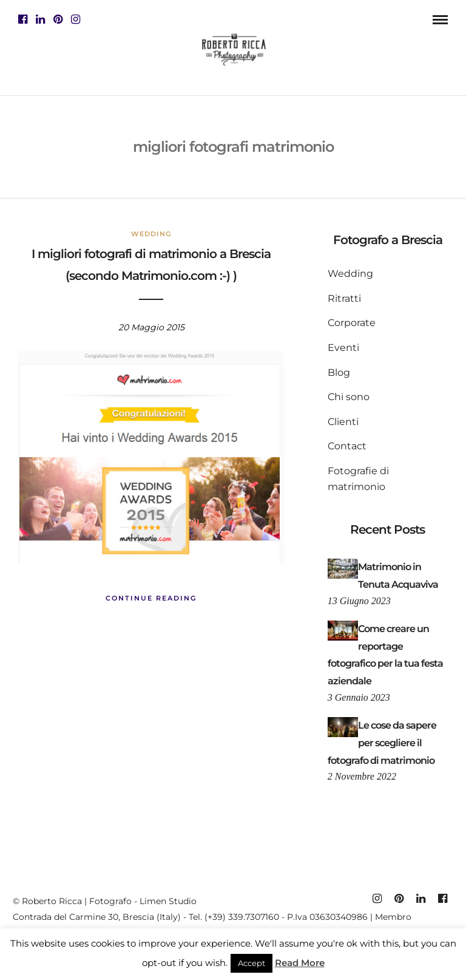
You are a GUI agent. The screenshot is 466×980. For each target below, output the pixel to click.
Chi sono (349, 397)
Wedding (151, 234)
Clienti (343, 422)
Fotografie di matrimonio (358, 479)
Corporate (352, 323)
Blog (339, 373)
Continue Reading (151, 598)
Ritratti (344, 298)
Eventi (343, 348)
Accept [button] (252, 963)
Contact (347, 446)
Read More (300, 963)
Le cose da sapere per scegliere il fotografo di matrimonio (382, 743)
